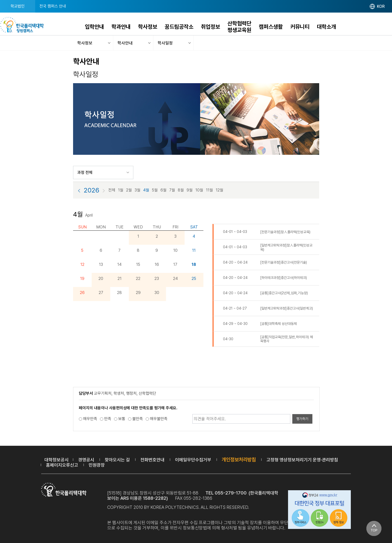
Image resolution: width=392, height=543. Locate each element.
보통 (122, 419)
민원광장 (97, 465)
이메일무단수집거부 (193, 460)
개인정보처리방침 (239, 460)
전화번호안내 (152, 460)
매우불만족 (159, 419)
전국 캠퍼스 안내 (53, 6)
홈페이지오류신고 (62, 465)
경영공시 (86, 460)
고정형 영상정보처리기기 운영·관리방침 (302, 460)
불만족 (138, 419)
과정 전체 (85, 172)
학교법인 (18, 6)
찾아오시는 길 (117, 460)
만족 (108, 419)
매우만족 (90, 419)
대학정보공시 (57, 460)
